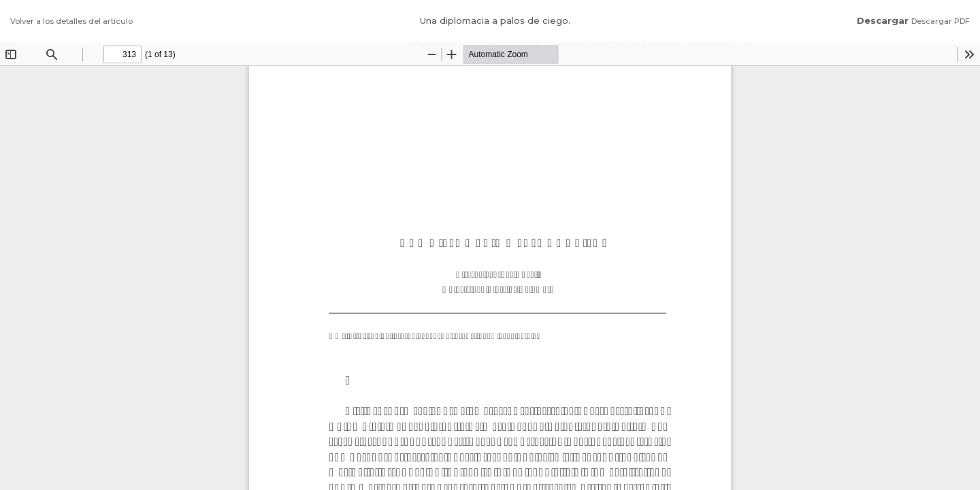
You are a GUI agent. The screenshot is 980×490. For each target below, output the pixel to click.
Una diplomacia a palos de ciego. (495, 20)
